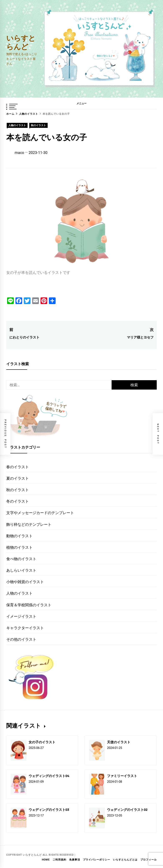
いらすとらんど (21, 42)
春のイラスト (18, 467)
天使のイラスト (119, 742)
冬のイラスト (18, 501)
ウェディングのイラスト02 (127, 810)
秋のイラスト (38, 125)
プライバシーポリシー (97, 860)
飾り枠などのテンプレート (29, 524)
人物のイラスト (17, 125)
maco (19, 153)
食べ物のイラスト (21, 559)
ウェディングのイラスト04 (49, 776)
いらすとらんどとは (125, 860)
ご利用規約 (59, 860)
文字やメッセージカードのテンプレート (40, 513)
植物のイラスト (19, 547)
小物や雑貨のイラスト (25, 582)
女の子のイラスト (42, 742)
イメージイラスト (21, 616)
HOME (46, 860)
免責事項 (75, 860)
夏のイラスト (18, 478)
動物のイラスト (19, 536)
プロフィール (149, 860)
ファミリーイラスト (122, 776)
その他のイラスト (21, 639)
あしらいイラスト (21, 570)
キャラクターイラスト (25, 628)
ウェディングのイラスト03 (49, 810)
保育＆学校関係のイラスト (29, 605)
